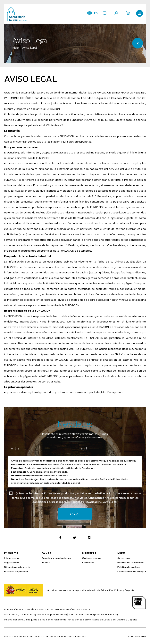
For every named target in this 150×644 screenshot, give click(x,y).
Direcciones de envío (17, 567)
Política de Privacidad (130, 563)
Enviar (75, 514)
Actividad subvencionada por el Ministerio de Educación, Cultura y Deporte (91, 590)
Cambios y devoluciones (56, 558)
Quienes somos (92, 558)
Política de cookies (129, 567)
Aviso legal (124, 558)
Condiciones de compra (132, 571)
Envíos (46, 563)
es (95, 13)
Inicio (15, 48)
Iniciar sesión (12, 558)
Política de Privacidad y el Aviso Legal (94, 502)
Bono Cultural (139, 603)
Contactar (88, 563)
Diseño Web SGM (136, 637)
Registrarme (11, 563)
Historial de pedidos (16, 571)
